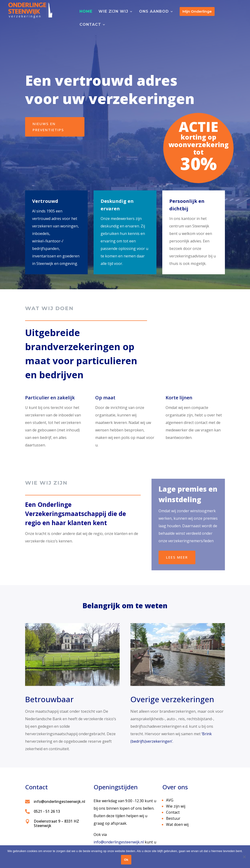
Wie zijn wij (176, 806)
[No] (244, 857)
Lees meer (177, 557)
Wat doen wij (177, 824)
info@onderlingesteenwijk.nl (119, 842)
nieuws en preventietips (48, 127)
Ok (126, 860)
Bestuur (173, 818)
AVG (170, 800)
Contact (173, 812)
